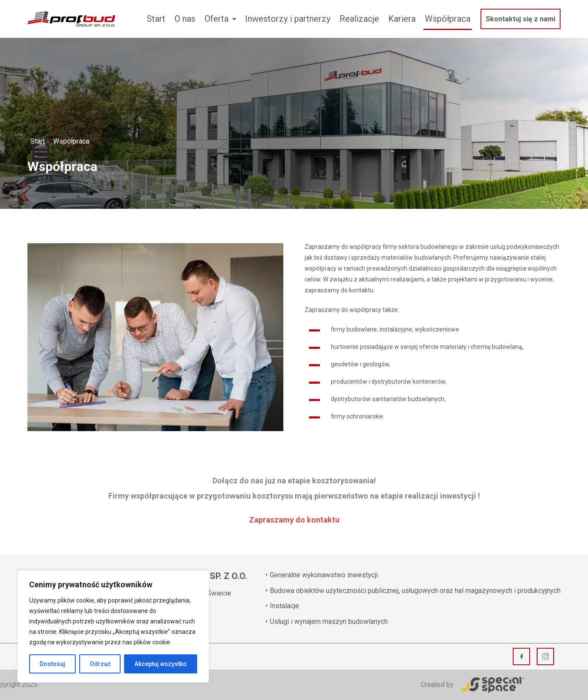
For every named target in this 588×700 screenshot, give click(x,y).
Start (156, 19)
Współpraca (448, 19)
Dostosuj (52, 664)
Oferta (217, 19)
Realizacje (359, 19)
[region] (113, 626)
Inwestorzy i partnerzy (288, 19)
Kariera (402, 19)
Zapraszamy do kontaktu (294, 514)
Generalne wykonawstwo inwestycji (322, 575)
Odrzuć (100, 664)
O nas (185, 19)
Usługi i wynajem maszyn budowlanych (327, 621)
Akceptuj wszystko (161, 664)
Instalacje (282, 606)
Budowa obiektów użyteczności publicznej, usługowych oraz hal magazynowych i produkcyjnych (413, 591)
